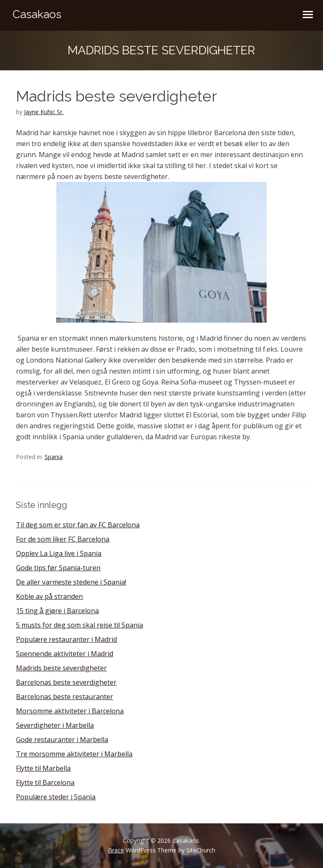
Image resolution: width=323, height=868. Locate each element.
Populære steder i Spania (56, 797)
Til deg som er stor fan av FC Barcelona (78, 525)
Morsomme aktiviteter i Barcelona (70, 711)
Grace (116, 850)
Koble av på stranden (49, 596)
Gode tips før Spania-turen (58, 568)
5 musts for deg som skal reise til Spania (79, 625)
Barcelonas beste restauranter (65, 697)
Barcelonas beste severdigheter (66, 682)
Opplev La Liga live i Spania (59, 553)
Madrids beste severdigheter (61, 668)
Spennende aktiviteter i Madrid (65, 654)
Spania (54, 457)
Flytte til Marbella (43, 768)
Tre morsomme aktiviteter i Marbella (74, 754)
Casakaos (37, 14)
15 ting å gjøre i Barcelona (57, 611)
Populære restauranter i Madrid (66, 639)
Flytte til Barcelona (45, 783)
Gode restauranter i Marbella (62, 740)
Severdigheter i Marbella (55, 725)
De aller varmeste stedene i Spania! (71, 582)
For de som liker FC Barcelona (63, 539)
